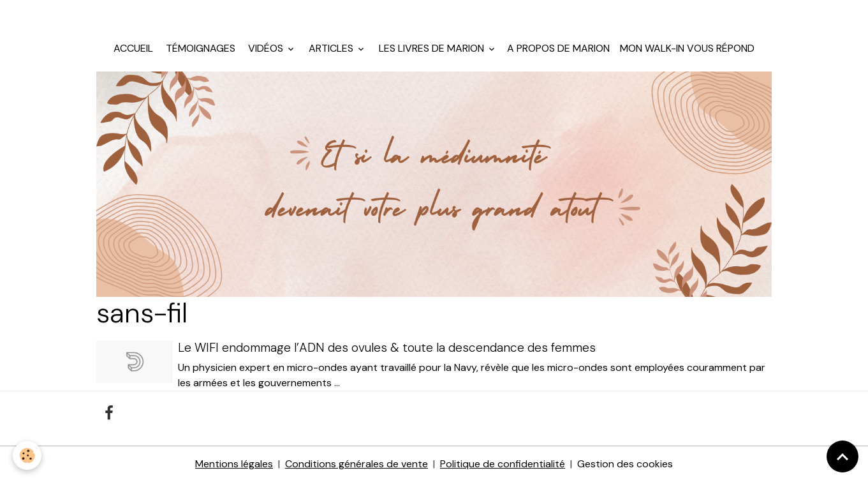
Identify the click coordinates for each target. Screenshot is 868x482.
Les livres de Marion (431, 48)
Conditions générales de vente (357, 464)
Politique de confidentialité (503, 464)
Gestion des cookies (625, 464)
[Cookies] (27, 456)
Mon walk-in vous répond (687, 48)
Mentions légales (234, 464)
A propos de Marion (558, 48)
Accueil (133, 48)
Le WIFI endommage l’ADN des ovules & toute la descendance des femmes (387, 348)
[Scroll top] (842, 456)
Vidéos (266, 48)
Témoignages (199, 48)
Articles (331, 48)
